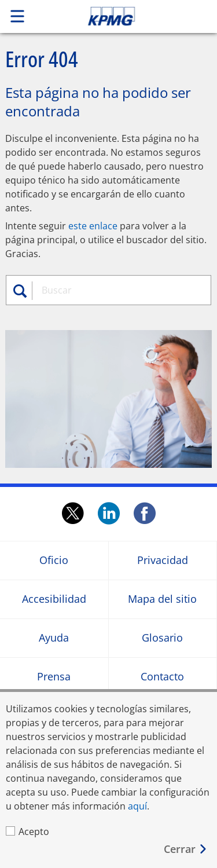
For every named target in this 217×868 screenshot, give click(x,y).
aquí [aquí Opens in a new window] (137, 806)
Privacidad (163, 560)
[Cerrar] (186, 849)
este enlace (93, 226)
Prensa (54, 677)
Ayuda (54, 638)
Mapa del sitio (162, 599)
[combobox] (119, 290)
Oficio (54, 560)
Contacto (162, 677)
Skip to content (131, 16)
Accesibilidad (54, 599)
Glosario (162, 638)
